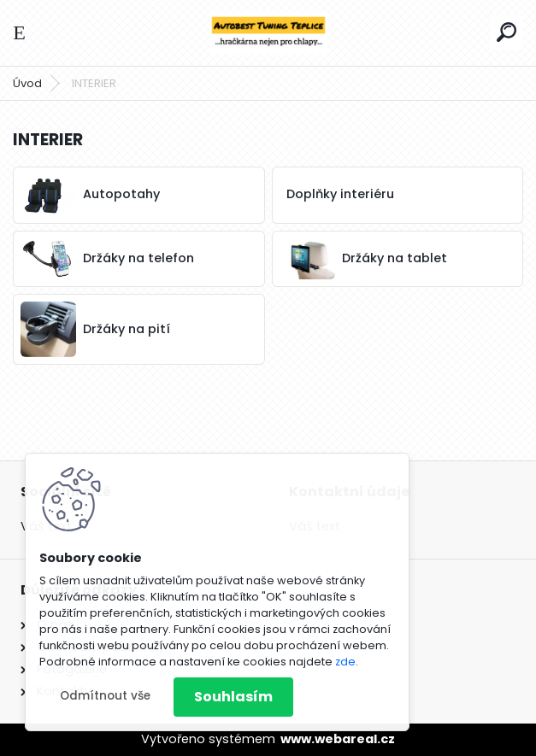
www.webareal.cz (338, 739)
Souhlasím (233, 697)
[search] (507, 32)
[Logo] (268, 33)
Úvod (27, 83)
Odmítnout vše (105, 696)
